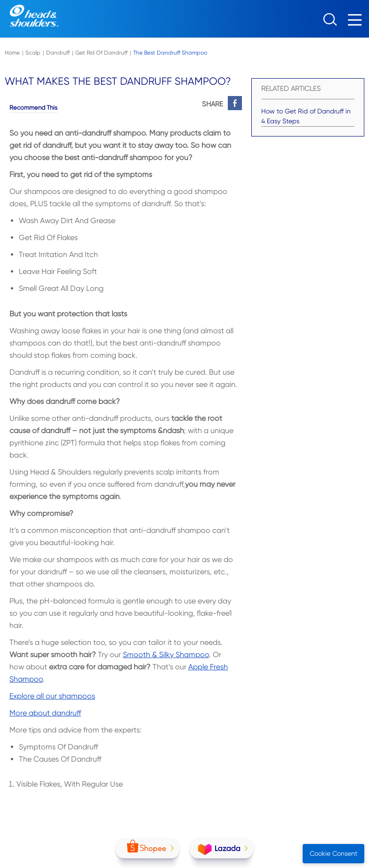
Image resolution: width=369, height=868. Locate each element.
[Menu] (357, 22)
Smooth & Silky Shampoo (166, 655)
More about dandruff (45, 713)
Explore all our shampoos (52, 696)
